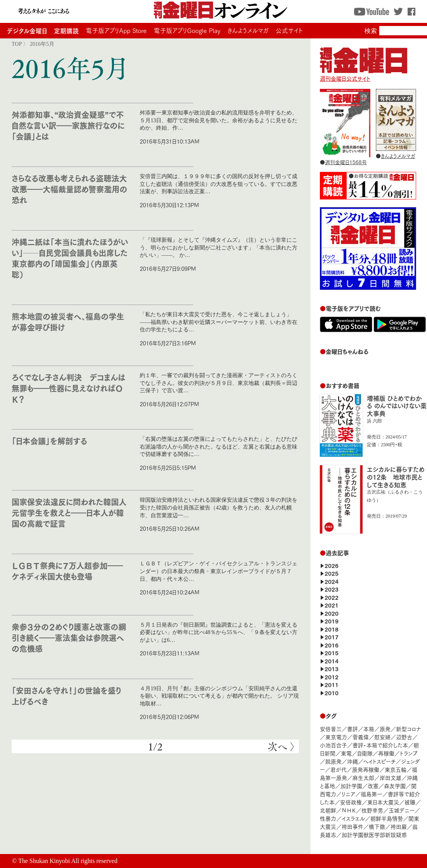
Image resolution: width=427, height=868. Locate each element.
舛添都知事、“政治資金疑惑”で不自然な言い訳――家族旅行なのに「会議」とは (68, 125)
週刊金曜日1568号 (346, 162)
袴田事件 (352, 826)
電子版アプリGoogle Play (187, 30)
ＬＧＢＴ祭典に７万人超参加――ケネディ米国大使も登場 (67, 571)
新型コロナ (408, 729)
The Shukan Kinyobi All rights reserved (68, 861)
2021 (332, 605)
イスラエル (353, 818)
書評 (352, 729)
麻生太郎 (363, 777)
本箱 (369, 729)
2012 (332, 677)
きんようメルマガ (248, 30)
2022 (332, 597)
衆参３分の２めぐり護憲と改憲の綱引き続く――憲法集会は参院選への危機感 (69, 637)
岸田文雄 (391, 777)
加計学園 (351, 786)
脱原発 (333, 761)
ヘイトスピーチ (379, 761)
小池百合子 (333, 745)
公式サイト (289, 30)
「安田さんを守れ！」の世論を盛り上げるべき (66, 696)
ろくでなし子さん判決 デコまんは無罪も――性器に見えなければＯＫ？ (69, 388)
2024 (332, 581)
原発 (385, 729)
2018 (332, 629)
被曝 (410, 802)
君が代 (338, 769)
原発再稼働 (366, 769)
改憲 (373, 786)
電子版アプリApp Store (116, 30)
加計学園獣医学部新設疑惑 (374, 834)
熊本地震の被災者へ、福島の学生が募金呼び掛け (68, 321)
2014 (332, 661)
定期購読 (66, 30)
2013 (332, 668)
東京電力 (336, 737)
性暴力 (328, 818)
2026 (332, 565)
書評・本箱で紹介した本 (380, 745)
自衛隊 (365, 753)
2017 (332, 637)
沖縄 (352, 761)
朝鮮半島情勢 (387, 818)
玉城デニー (402, 810)
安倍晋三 (331, 729)
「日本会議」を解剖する (49, 441)
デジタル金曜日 (27, 30)
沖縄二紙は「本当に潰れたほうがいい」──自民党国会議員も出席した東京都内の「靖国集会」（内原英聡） (70, 258)
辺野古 (404, 737)
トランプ (409, 753)
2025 (332, 573)
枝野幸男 (372, 810)
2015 (332, 652)
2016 (332, 645)
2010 (332, 692)
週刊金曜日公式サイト (364, 74)
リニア (348, 794)
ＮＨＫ (349, 810)
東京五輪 (396, 769)
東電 (346, 753)
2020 (332, 613)
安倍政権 (351, 802)
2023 (332, 589)
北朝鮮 (328, 810)
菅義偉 (361, 737)
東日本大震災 (383, 802)
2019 (332, 621)
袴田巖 (399, 826)
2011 (332, 684)
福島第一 (371, 794)
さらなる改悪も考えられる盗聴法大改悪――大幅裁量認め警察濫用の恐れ (69, 189)
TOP (17, 44)
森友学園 (395, 786)
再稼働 (386, 753)
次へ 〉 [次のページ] (281, 747)
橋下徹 (377, 826)
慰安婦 (382, 737)
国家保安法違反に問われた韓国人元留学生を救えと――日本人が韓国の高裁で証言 (69, 512)
